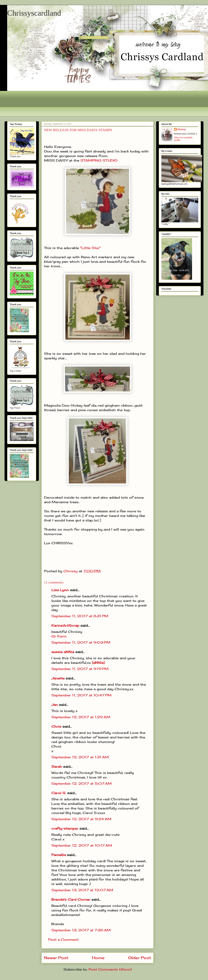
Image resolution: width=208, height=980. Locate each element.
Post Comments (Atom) (110, 969)
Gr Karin (59, 636)
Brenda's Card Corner (71, 899)
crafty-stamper (65, 828)
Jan (55, 705)
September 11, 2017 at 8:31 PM (80, 616)
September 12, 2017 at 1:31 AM (80, 757)
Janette (58, 678)
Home (98, 958)
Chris (56, 726)
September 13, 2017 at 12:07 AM (82, 890)
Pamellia (59, 855)
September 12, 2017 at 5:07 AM (82, 783)
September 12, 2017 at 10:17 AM (82, 845)
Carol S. (59, 793)
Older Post (140, 958)
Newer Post (56, 958)
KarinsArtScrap (65, 625)
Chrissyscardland (34, 13)
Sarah (57, 767)
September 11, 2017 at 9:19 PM (80, 669)
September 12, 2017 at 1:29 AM (81, 717)
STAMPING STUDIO (99, 160)
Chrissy (182, 129)
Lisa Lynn (60, 590)
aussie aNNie (63, 652)
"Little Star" (90, 248)
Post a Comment (63, 940)
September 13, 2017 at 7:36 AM (81, 930)
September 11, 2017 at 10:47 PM (81, 695)
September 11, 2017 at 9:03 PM (81, 642)
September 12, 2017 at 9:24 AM (81, 819)
